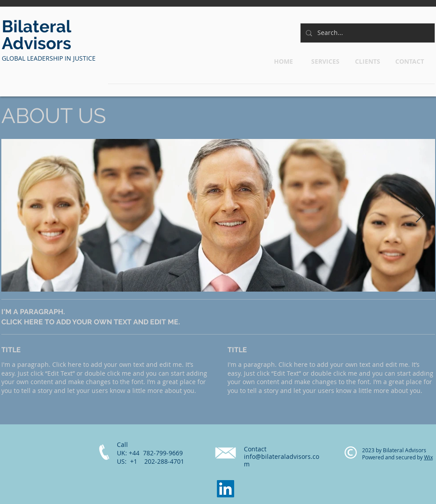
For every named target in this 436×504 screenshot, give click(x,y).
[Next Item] (420, 215)
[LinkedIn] (226, 489)
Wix (428, 457)
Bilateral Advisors (37, 35)
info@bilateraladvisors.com (282, 460)
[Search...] (367, 33)
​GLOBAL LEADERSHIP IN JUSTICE (50, 58)
